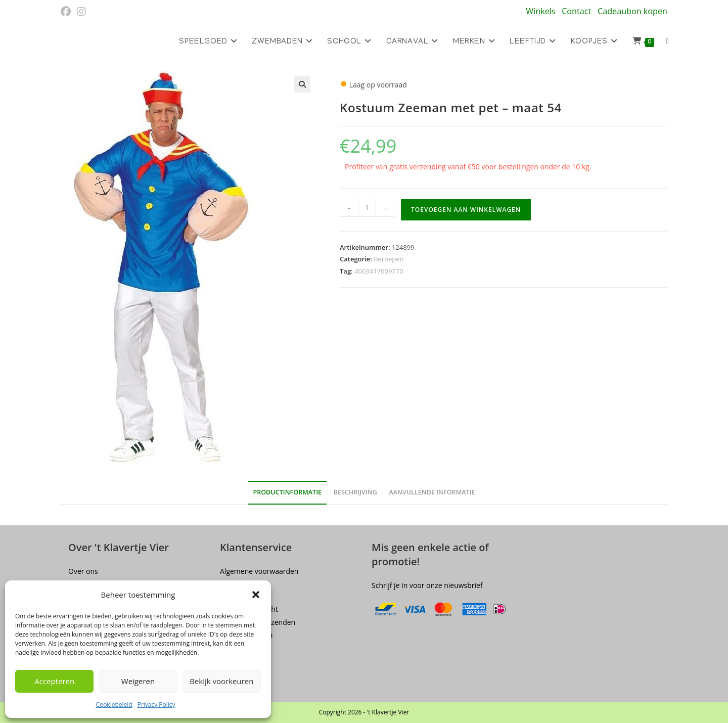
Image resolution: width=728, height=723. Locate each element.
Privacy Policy (156, 705)
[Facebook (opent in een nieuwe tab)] (67, 12)
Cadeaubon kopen (632, 11)
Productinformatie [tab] (287, 492)
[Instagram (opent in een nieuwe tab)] (81, 12)
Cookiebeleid (114, 705)
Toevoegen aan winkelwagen (466, 210)
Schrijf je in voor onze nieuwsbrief (427, 585)
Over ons (83, 571)
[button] (256, 595)
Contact (576, 11)
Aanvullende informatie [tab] (432, 492)
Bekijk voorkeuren (221, 681)
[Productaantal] (367, 208)
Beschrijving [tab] (355, 492)
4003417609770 (379, 271)
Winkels (540, 11)
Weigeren (138, 681)
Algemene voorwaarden (259, 571)
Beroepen (389, 259)
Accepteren (54, 681)
